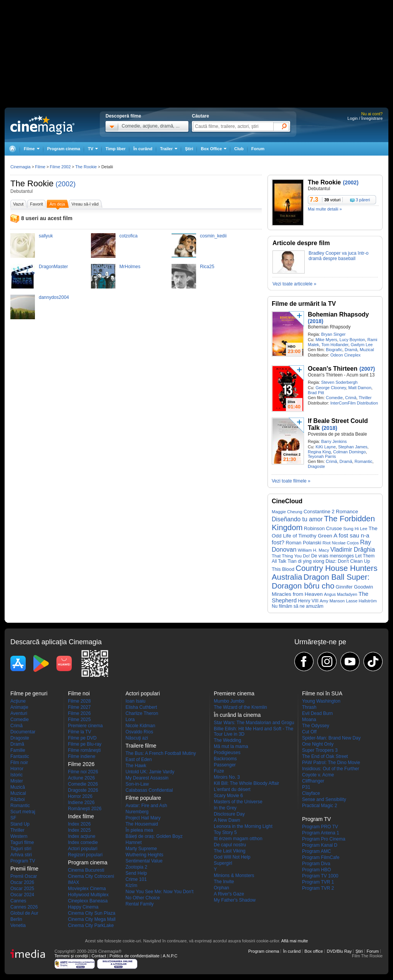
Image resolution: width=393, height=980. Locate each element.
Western (19, 836)
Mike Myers (326, 340)
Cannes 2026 (24, 907)
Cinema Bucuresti (86, 870)
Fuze (219, 771)
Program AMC (316, 851)
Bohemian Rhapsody (338, 314)
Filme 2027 (79, 707)
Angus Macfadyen (340, 594)
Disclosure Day (229, 814)
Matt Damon (360, 388)
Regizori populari (85, 855)
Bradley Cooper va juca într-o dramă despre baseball (339, 256)
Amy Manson (332, 601)
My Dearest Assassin (147, 778)
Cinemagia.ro (42, 125)
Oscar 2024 (22, 895)
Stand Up (20, 824)
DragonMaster (53, 267)
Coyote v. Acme (318, 775)
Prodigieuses (227, 753)
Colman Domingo (349, 452)
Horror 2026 (80, 796)
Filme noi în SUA (322, 693)
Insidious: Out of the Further (331, 769)
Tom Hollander (335, 345)
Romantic (363, 461)
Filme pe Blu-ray (85, 744)
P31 (306, 787)
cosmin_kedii (213, 236)
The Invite (224, 882)
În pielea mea (139, 830)
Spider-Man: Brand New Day (331, 738)
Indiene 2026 (81, 803)
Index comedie (83, 842)
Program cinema (64, 149)
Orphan (221, 888)
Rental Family (140, 904)
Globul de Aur (24, 913)
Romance (347, 512)
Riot (326, 543)
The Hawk (136, 766)
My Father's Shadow (235, 900)
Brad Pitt (316, 393)
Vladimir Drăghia (353, 550)
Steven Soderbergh (339, 382)
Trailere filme (141, 746)
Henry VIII (308, 601)
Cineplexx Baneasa (88, 901)
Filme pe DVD (82, 738)
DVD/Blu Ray (339, 951)
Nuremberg (137, 812)
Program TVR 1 (318, 882)
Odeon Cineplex (346, 355)
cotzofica (128, 236)
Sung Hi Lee (355, 529)
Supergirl (223, 863)
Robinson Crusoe (323, 528)
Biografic (334, 350)
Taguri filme (22, 842)
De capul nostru (230, 845)
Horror (17, 769)
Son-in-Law (137, 784)
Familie (18, 750)
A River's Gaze (229, 894)
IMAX (73, 882)
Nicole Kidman (140, 726)
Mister (17, 781)
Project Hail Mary (143, 818)
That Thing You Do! (291, 556)
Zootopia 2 (136, 867)
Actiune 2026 (81, 778)
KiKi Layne (326, 447)
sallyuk (46, 236)
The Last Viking (230, 851)
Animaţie (19, 707)
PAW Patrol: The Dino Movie (331, 763)
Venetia (18, 925)
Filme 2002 (60, 167)
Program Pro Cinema (324, 839)
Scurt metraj (23, 812)
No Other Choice (143, 898)
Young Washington (321, 701)
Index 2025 (79, 830)
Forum (258, 149)
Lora (130, 720)
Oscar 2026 (22, 882)
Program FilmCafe (321, 857)
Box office (314, 951)
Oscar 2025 (22, 889)
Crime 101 (136, 879)
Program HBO (316, 870)
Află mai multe (295, 941)
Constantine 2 (319, 512)
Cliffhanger (313, 781)
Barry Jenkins (334, 441)
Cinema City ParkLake (91, 925)
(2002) (66, 184)
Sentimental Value (144, 861)
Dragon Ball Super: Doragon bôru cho (321, 581)
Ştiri (189, 149)
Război (17, 799)
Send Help (136, 873)
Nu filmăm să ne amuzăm (298, 606)
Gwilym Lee (362, 345)
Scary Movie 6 (228, 796)
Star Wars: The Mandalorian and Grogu (254, 723)
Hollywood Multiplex (88, 895)
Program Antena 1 (321, 833)
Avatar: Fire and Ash (146, 806)
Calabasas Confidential (149, 790)
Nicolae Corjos (345, 543)
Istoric (17, 775)
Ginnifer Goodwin (354, 587)
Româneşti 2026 (85, 809)
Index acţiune (82, 836)
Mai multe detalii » (325, 209)
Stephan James (353, 447)
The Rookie (32, 183)
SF (13, 818)
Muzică (18, 787)
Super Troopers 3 (320, 750)
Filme (40, 167)
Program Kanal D (320, 845)
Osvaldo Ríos (139, 732)
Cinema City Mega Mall (92, 919)
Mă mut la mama (231, 746)
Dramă (351, 350)
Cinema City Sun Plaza (92, 913)
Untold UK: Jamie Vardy (150, 772)
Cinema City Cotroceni (91, 876)
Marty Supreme (141, 849)
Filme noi (79, 693)
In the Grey (225, 808)
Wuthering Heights (144, 855)
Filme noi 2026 (83, 772)
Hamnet (134, 842)
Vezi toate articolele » (294, 284)
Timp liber (116, 149)
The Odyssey (316, 726)
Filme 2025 (79, 720)
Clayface (311, 793)
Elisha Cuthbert (141, 707)
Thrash (309, 707)
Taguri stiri (21, 849)
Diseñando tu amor (297, 519)
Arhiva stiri (21, 855)
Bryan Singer (334, 334)
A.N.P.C (170, 956)
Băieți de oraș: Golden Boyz (154, 836)
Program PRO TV (320, 827)
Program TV (23, 861)
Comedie (334, 398)
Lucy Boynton (353, 340)
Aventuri (19, 713)
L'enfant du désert (232, 789)
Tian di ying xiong (306, 561)
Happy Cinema (83, 907)
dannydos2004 (54, 297)
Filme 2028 (79, 701)
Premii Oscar (24, 876)
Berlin (16, 919)
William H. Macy (314, 550)
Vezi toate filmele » (291, 481)
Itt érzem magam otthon (238, 839)
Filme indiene (82, 756)
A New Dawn (227, 820)
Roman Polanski (303, 543)
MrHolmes (130, 267)
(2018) (315, 321)
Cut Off (309, 732)
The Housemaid (142, 824)
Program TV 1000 (320, 876)
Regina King (319, 452)
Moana (309, 720)
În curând (143, 149)
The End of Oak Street (325, 756)
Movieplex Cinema (87, 889)
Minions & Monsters (234, 876)
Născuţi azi (137, 738)
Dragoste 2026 (83, 790)
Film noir (19, 763)
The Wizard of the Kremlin (240, 707)
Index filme (81, 816)
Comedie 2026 (83, 784)
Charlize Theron (142, 713)
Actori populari (83, 849)
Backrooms (225, 759)
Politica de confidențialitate (134, 956)
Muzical (367, 350)
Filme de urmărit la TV (304, 304)
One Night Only (318, 744)
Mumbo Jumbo (229, 701)
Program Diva (316, 864)
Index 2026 (79, 824)
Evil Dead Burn (317, 713)
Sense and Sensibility (324, 799)
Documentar (23, 732)
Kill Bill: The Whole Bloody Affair (246, 783)
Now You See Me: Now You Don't (159, 892)
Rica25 (207, 267)
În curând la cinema (237, 715)
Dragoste (316, 466)
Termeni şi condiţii (71, 956)
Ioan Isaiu (135, 701)
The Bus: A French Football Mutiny (161, 753)
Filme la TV (79, 732)
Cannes (18, 901)
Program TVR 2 (318, 888)
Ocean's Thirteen (333, 369)
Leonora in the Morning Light (243, 826)
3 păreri (363, 200)
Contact (99, 956)
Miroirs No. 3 (227, 777)
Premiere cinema (85, 726)
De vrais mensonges (333, 556)
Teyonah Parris (322, 456)
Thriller (365, 398)
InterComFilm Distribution (354, 403)
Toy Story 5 (225, 832)
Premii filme (24, 869)
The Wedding (227, 740)
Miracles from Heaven (297, 594)
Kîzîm (131, 885)
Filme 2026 (79, 713)
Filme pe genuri (29, 693)
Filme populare (143, 798)
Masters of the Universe (238, 802)
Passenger (225, 765)
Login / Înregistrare (365, 118)
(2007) (367, 369)
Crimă (351, 398)
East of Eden (139, 759)
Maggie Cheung (287, 512)
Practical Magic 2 (320, 806)
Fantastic (20, 756)
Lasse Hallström (362, 601)
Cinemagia (21, 167)
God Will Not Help (232, 857)
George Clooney (331, 388)
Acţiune (18, 701)
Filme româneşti (84, 750)
